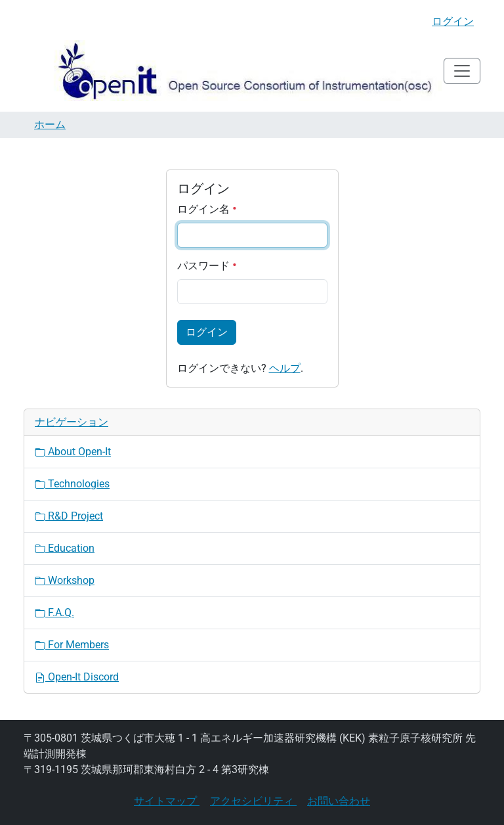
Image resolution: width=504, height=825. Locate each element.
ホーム (50, 124)
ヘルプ (285, 368)
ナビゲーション (72, 422)
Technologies (72, 484)
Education (65, 548)
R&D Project (69, 516)
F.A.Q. (54, 613)
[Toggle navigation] (462, 71)
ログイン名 (207, 209)
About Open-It (73, 452)
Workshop (65, 580)
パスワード (207, 266)
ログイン (453, 21)
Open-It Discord (77, 677)
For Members (72, 645)
